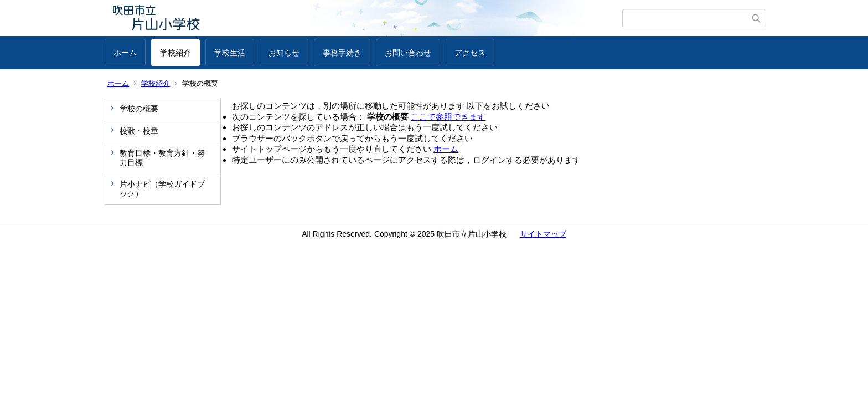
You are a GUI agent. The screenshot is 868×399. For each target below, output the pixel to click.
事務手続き (342, 53)
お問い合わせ (408, 53)
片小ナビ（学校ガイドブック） (162, 189)
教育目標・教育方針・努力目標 (162, 158)
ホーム (125, 53)
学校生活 (230, 53)
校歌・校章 (139, 131)
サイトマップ (543, 234)
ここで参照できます (448, 117)
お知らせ (284, 53)
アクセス (470, 53)
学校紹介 (175, 53)
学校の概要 (139, 109)
